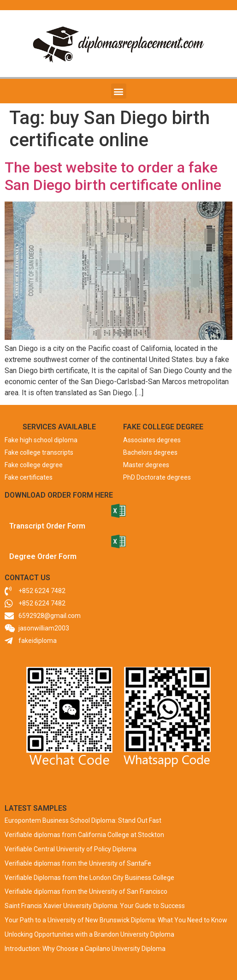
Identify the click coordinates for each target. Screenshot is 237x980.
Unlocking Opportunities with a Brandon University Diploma (89, 934)
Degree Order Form (43, 556)
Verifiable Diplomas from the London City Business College (89, 878)
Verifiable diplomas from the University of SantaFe (78, 863)
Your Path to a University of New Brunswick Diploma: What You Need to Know (116, 920)
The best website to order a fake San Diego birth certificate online (113, 176)
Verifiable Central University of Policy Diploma (71, 849)
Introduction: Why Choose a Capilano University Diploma (85, 949)
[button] (119, 91)
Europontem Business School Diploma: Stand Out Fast (83, 820)
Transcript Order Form (47, 526)
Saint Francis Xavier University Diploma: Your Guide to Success (95, 906)
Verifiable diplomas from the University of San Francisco (86, 891)
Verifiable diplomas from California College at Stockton (84, 835)
